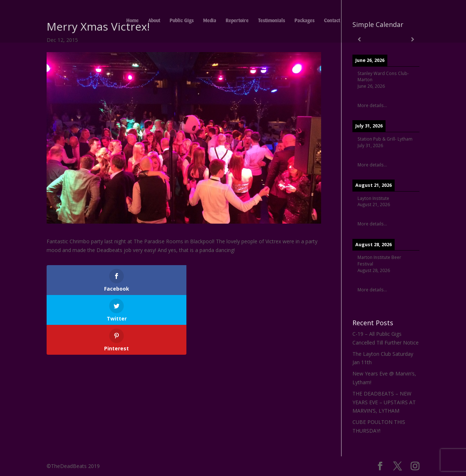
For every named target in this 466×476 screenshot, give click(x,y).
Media (210, 22)
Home (133, 22)
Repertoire (237, 22)
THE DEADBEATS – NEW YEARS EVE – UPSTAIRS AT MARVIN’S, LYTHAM (384, 402)
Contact (332, 22)
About (154, 22)
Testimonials (272, 22)
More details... (372, 105)
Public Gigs (182, 22)
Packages (305, 22)
